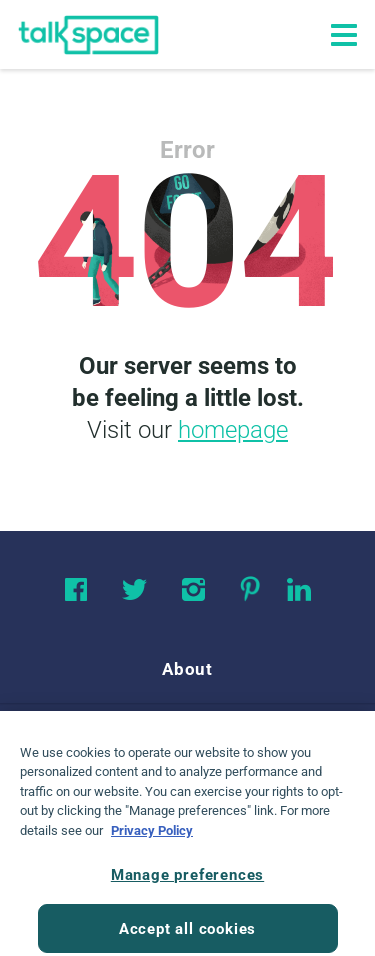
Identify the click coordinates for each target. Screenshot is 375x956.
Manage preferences (187, 882)
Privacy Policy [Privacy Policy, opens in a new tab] (152, 837)
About (187, 669)
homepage (233, 430)
